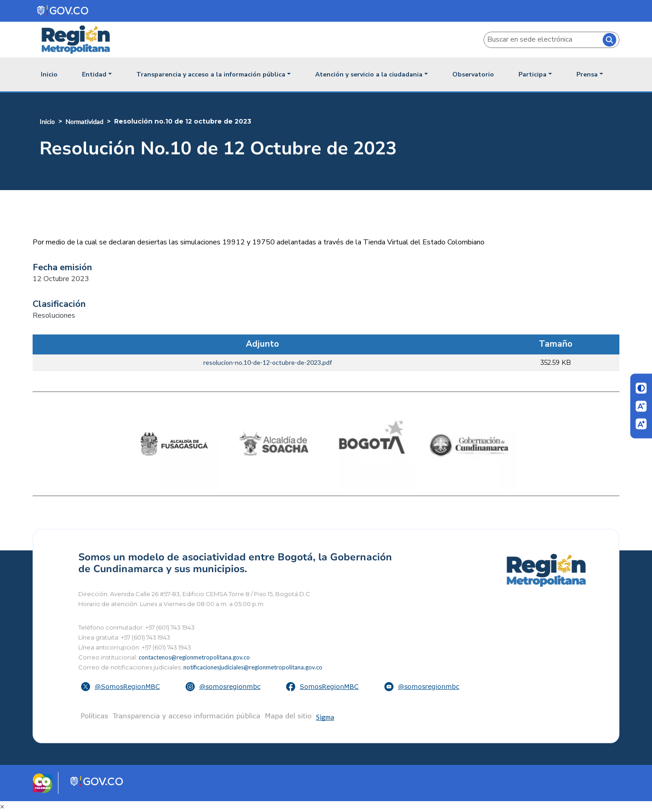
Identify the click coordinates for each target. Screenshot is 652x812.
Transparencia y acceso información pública (187, 716)
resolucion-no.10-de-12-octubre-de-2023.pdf (268, 362)
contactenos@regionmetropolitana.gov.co (194, 657)
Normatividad (84, 122)
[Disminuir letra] (641, 406)
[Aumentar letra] (641, 424)
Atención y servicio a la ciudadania (369, 74)
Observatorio (473, 74)
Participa (532, 74)
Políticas (94, 716)
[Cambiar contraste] (641, 388)
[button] (122, 687)
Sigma (325, 717)
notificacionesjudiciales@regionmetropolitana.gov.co (253, 667)
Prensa (587, 74)
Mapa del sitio (288, 716)
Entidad (94, 74)
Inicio (49, 74)
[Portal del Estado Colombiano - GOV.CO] (63, 11)
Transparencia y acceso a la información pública (211, 74)
